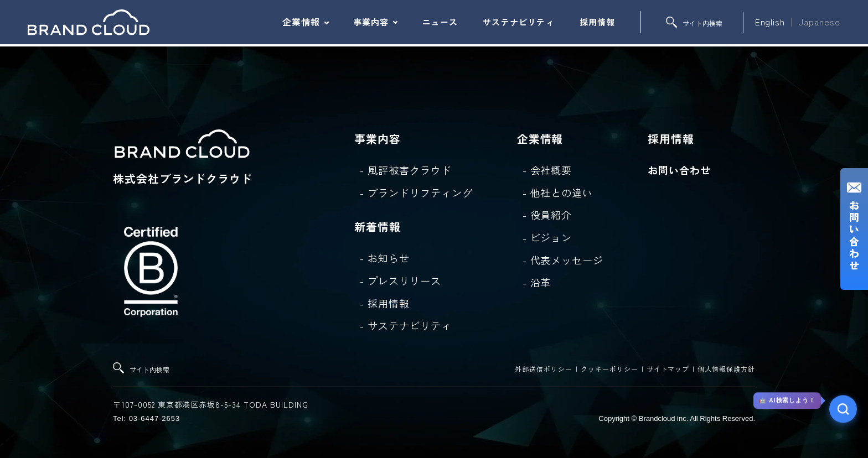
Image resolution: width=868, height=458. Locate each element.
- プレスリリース (401, 280)
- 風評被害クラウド (406, 170)
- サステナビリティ (406, 325)
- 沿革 (537, 282)
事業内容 (371, 22)
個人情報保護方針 (726, 369)
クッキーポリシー (609, 369)
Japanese (820, 22)
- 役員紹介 (547, 215)
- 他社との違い (558, 192)
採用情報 (598, 22)
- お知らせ (385, 258)
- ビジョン (547, 237)
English (770, 22)
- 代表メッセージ (563, 260)
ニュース (440, 22)
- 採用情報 (385, 303)
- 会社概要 (547, 170)
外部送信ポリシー (544, 369)
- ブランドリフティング (416, 192)
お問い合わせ (679, 170)
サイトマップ (668, 369)
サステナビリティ (519, 22)
